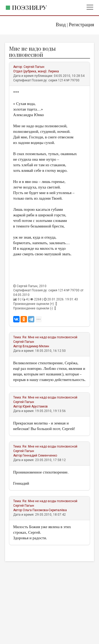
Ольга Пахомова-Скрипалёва (45, 510)
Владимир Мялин (36, 346)
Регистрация (81, 25)
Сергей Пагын (34, 67)
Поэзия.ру (29, 7)
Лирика (53, 71)
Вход (61, 25)
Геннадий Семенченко (40, 455)
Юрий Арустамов (35, 406)
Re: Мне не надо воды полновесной (50, 337)
